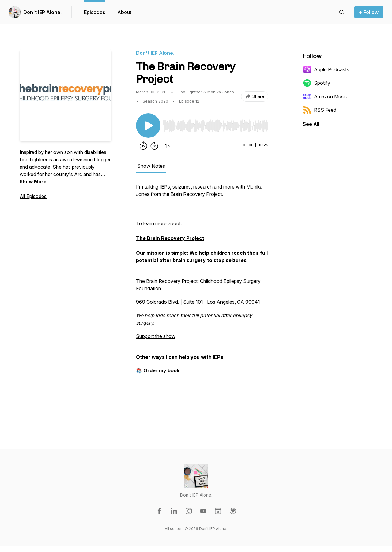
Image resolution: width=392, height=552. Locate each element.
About (124, 12)
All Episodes (33, 196)
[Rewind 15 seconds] (143, 146)
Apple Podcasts (326, 69)
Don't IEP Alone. (42, 12)
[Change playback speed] (167, 146)
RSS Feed (320, 110)
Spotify (317, 83)
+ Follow (369, 12)
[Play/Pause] (148, 126)
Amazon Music (325, 96)
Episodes (94, 12)
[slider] (216, 126)
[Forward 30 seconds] (154, 146)
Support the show (156, 336)
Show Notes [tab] (151, 166)
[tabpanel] (202, 299)
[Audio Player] (216, 124)
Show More (33, 182)
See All (311, 124)
